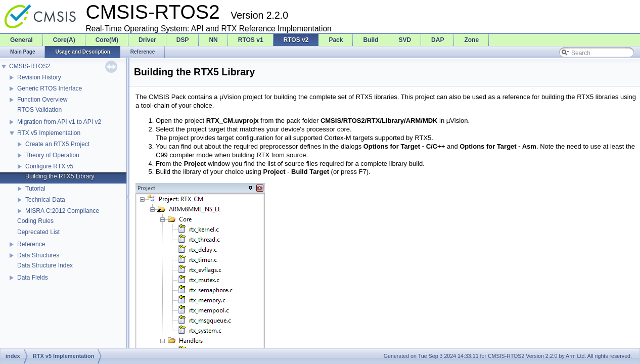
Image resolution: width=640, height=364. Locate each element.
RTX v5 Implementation (49, 133)
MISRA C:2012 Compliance (62, 211)
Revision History (39, 77)
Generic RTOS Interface (50, 88)
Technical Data (45, 200)
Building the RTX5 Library (60, 176)
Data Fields (33, 278)
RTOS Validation (39, 110)
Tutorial (35, 189)
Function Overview (42, 100)
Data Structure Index (45, 265)
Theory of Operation (52, 155)
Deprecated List (38, 232)
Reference (31, 244)
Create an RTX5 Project (57, 144)
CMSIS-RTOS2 (30, 66)
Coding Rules (35, 221)
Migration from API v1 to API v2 (59, 122)
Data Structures (38, 255)
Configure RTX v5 (49, 166)
